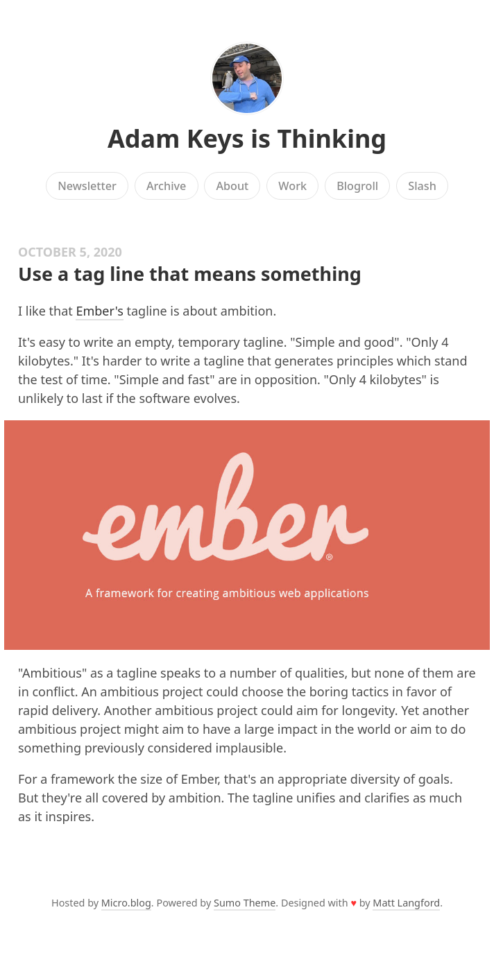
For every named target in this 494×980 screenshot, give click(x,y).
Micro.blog (126, 903)
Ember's (99, 311)
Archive (166, 186)
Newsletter (87, 186)
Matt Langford (406, 903)
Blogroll (357, 186)
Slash (422, 186)
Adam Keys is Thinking (247, 138)
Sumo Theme (245, 903)
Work (292, 186)
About (232, 186)
